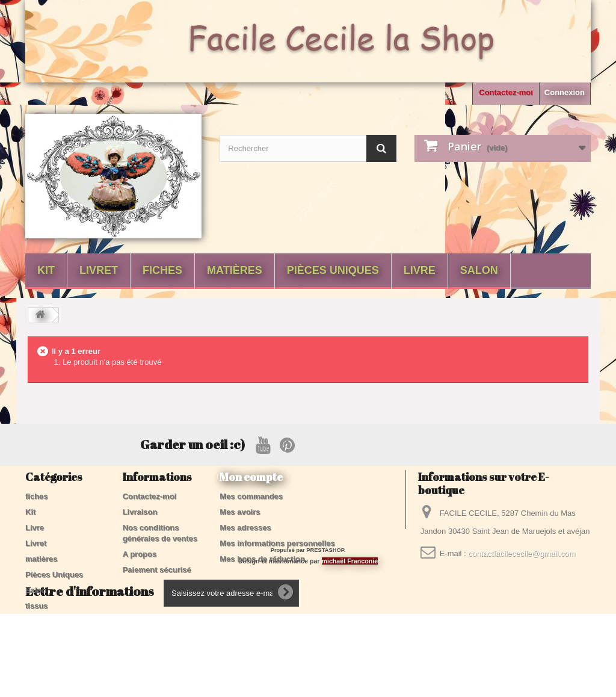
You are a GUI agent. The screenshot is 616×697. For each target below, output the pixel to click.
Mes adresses (245, 528)
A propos (140, 554)
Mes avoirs (240, 512)
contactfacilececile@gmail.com (522, 553)
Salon (479, 270)
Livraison (140, 512)
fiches (162, 270)
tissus (37, 606)
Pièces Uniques (333, 270)
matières (235, 270)
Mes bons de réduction (262, 559)
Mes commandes (251, 496)
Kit (46, 270)
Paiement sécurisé (157, 570)
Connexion (565, 92)
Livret (99, 270)
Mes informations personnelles (277, 543)
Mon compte (251, 477)
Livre (420, 270)
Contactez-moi (506, 92)
